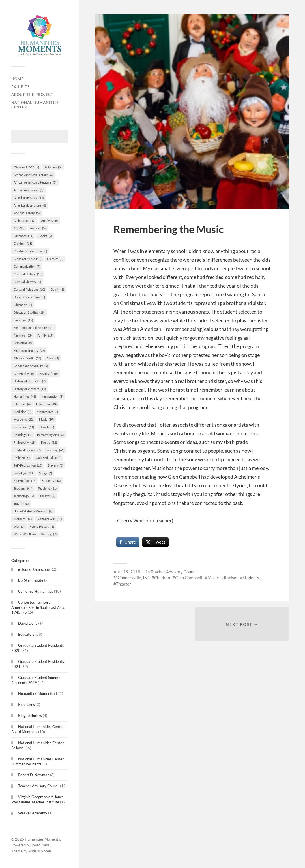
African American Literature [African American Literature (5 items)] (35, 182)
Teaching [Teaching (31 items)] (47, 488)
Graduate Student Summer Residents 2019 (36, 680)
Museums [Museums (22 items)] (23, 419)
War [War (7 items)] (19, 526)
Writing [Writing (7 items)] (49, 534)
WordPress (40, 845)
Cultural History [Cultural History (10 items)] (28, 274)
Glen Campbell (189, 578)
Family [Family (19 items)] (45, 335)
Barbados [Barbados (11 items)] (23, 236)
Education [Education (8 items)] (23, 305)
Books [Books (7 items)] (45, 236)
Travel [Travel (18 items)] (21, 504)
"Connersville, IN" (133, 578)
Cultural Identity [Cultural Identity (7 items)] (27, 282)
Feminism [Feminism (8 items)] (23, 343)
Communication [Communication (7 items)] (27, 266)
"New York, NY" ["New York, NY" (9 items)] (26, 167)
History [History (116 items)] (49, 374)
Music (213, 578)
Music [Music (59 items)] (46, 419)
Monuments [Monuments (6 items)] (47, 412)
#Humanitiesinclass (34, 569)
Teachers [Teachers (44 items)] (23, 488)
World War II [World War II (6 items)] (25, 534)
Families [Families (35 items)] (23, 335)
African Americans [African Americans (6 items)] (28, 190)
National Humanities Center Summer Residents (37, 761)
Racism (231, 578)
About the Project (32, 95)
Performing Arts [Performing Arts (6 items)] (50, 435)
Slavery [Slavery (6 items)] (55, 465)
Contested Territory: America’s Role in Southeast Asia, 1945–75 (38, 607)
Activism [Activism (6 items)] (53, 167)
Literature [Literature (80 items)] (46, 404)
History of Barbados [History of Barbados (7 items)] (30, 381)
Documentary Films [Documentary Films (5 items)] (29, 297)
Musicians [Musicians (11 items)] (24, 427)
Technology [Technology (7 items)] (24, 496)
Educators (26, 634)
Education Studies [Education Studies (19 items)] (29, 312)
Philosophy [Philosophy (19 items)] (24, 442)
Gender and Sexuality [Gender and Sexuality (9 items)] (31, 366)
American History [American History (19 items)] (29, 198)
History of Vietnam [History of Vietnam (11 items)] (30, 389)
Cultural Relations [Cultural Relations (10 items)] (29, 289)
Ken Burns (26, 705)
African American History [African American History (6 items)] (33, 175)
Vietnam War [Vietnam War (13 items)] (50, 519)
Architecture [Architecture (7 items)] (24, 221)
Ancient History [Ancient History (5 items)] (27, 213)
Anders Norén (40, 851)
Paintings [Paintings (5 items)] (22, 435)
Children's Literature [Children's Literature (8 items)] (30, 251)
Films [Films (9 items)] (53, 358)
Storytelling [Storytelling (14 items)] (25, 481)
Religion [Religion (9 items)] (22, 458)
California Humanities (36, 591)
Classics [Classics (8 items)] (55, 259)
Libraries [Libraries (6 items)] (22, 404)
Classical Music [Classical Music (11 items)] (27, 259)
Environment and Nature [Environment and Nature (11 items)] (34, 328)
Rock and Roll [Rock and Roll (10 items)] (48, 458)
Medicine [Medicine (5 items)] (22, 412)
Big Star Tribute (31, 580)
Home (17, 79)
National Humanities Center (35, 105)
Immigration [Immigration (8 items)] (52, 396)
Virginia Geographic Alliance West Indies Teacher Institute (37, 799)
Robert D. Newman (34, 775)
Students (251, 578)
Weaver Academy (33, 813)
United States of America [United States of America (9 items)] (33, 511)
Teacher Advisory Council (39, 786)
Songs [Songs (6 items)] (46, 473)
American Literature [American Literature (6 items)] (30, 205)
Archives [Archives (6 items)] (49, 221)
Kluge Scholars (30, 716)
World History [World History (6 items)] (42, 526)
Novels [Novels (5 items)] (47, 427)
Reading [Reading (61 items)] (55, 450)
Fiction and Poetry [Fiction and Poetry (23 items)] (29, 351)
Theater (123, 584)
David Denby (29, 623)
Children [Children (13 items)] (23, 243)
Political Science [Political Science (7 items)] (27, 450)
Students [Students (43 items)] (51, 481)
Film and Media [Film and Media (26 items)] (27, 358)
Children (162, 578)
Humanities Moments (36, 693)
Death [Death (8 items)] (57, 289)
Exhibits (21, 87)
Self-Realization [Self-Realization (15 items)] (28, 465)
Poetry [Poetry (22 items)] (49, 442)
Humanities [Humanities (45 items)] (25, 396)
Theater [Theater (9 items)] (47, 496)
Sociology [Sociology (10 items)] (23, 473)
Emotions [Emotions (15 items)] (23, 320)
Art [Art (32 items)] (19, 228)
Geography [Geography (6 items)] (24, 374)
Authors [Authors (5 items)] (38, 228)
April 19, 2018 (127, 572)
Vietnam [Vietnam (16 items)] (23, 519)
